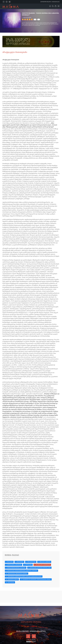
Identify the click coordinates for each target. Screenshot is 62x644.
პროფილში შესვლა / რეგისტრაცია (50, 2)
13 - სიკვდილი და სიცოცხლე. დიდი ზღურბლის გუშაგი (36, 579)
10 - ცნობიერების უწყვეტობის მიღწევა (17, 574)
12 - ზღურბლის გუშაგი (12, 579)
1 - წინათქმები (19, 562)
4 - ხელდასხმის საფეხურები (14, 565)
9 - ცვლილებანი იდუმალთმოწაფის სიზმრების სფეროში (21, 571)
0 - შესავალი (9, 562)
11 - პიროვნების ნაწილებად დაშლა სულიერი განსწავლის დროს (24, 576)
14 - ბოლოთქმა (10, 582)
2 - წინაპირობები (31, 562)
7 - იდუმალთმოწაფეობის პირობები (16, 568)
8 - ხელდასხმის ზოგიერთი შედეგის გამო (39, 568)
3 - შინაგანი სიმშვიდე (44, 562)
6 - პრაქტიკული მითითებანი (42, 565)
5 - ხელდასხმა (28, 565)
